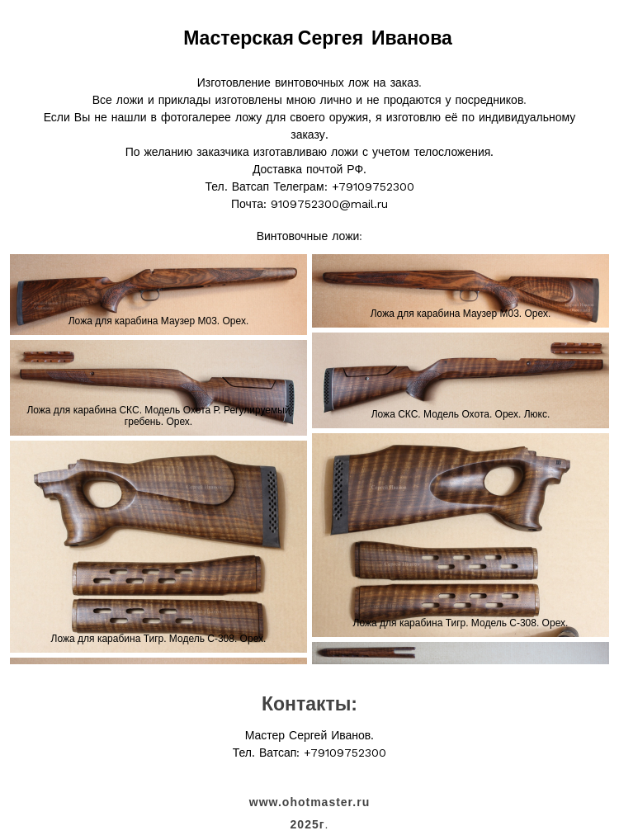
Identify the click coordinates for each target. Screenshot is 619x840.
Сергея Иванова (375, 38)
